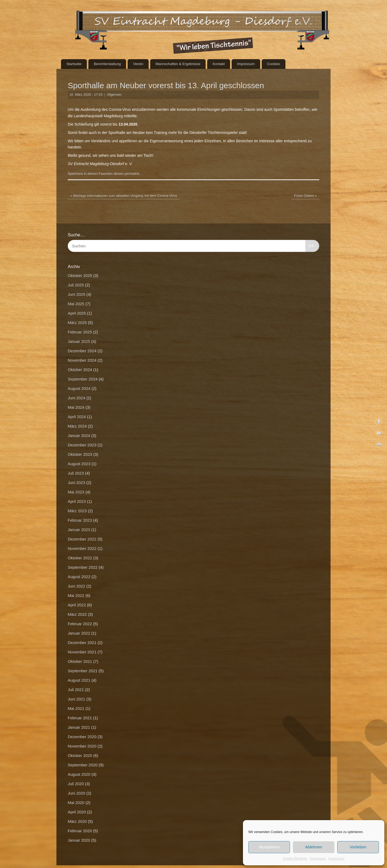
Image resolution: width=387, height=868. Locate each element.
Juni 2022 (76, 586)
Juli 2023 (76, 473)
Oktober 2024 (80, 370)
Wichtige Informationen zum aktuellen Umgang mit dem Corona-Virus (123, 196)
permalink (132, 174)
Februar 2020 (80, 831)
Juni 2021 (76, 699)
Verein (138, 64)
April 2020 (77, 812)
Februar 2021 (80, 718)
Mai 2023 (76, 492)
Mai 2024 (76, 407)
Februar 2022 (80, 624)
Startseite (74, 64)
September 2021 (83, 671)
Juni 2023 (76, 483)
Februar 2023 (80, 520)
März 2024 (77, 426)
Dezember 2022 (82, 539)
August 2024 (79, 388)
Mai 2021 (76, 708)
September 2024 (83, 379)
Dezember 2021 (82, 643)
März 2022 (77, 614)
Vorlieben (358, 847)
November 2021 (82, 652)
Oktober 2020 (80, 755)
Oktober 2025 (80, 275)
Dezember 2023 (82, 445)
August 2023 (79, 464)
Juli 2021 (76, 690)
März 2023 (77, 511)
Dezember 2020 (82, 737)
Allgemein (114, 95)
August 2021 (79, 680)
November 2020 (82, 746)
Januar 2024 (79, 435)
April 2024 (77, 417)
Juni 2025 (76, 294)
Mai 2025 (76, 304)
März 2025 (77, 323)
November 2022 (82, 548)
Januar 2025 (79, 341)
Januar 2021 (79, 727)
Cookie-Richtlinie (295, 859)
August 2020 (79, 774)
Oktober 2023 (80, 454)
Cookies (274, 64)
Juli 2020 (76, 784)
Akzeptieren (269, 847)
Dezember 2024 (82, 351)
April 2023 (77, 501)
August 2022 (79, 577)
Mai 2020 (76, 803)
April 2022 (77, 605)
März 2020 (77, 821)
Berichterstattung (107, 64)
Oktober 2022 (80, 558)
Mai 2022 (76, 595)
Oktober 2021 (80, 661)
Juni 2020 (76, 793)
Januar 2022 (79, 633)
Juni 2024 (76, 398)
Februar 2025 (80, 332)
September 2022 (83, 567)
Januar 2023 (79, 530)
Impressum (318, 859)
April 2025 (77, 313)
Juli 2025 (76, 285)
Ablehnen (313, 847)
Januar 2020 (79, 840)
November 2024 (82, 360)
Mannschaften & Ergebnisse (178, 64)
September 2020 (83, 765)
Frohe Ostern (305, 196)
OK (310, 245)
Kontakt (219, 64)
